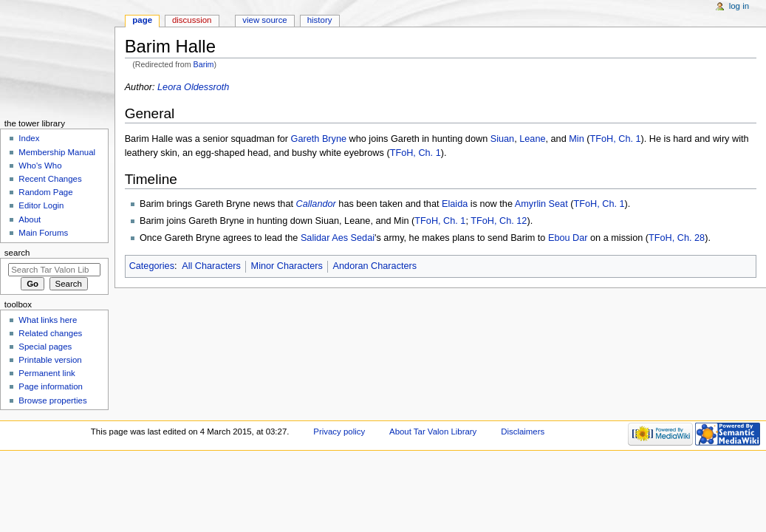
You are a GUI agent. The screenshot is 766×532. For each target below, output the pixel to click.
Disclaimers (523, 432)
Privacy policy (339, 432)
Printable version (50, 360)
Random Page (45, 192)
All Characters (211, 266)
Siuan (502, 139)
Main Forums (43, 233)
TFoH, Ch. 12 (499, 221)
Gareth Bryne (319, 139)
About (30, 219)
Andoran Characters (375, 266)
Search (17, 253)
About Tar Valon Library (433, 432)
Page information (51, 386)
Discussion (192, 20)
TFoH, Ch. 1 (615, 139)
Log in (739, 6)
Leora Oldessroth (193, 87)
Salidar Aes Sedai (338, 238)
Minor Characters (287, 266)
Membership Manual (57, 152)
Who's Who (40, 166)
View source (264, 20)
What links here (48, 320)
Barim (204, 64)
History (320, 20)
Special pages (45, 347)
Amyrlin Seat (541, 204)
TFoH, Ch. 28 (677, 238)
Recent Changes (50, 179)
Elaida (455, 204)
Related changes (50, 333)
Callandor (316, 204)
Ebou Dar (568, 238)
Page (142, 20)
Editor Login (41, 205)
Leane (532, 139)
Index (29, 138)
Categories (152, 266)
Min (576, 139)
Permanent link (47, 373)
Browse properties (52, 400)
